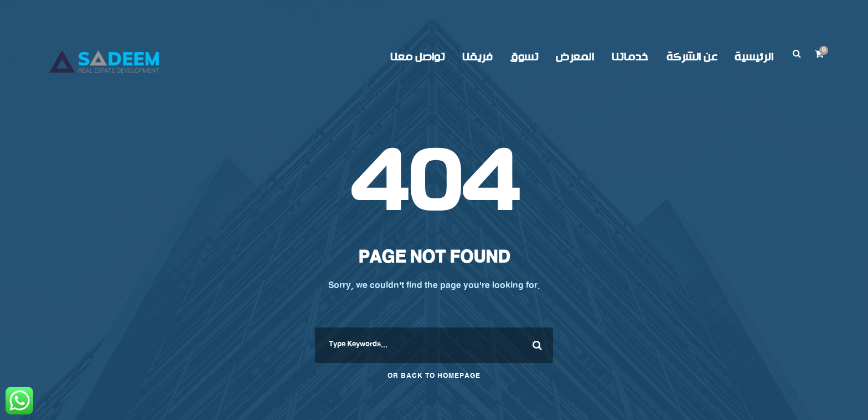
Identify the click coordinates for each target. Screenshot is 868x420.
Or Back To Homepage (434, 377)
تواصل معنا (417, 57)
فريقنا (477, 57)
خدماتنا (630, 57)
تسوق (524, 57)
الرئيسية (754, 57)
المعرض (575, 57)
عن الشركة (692, 57)
